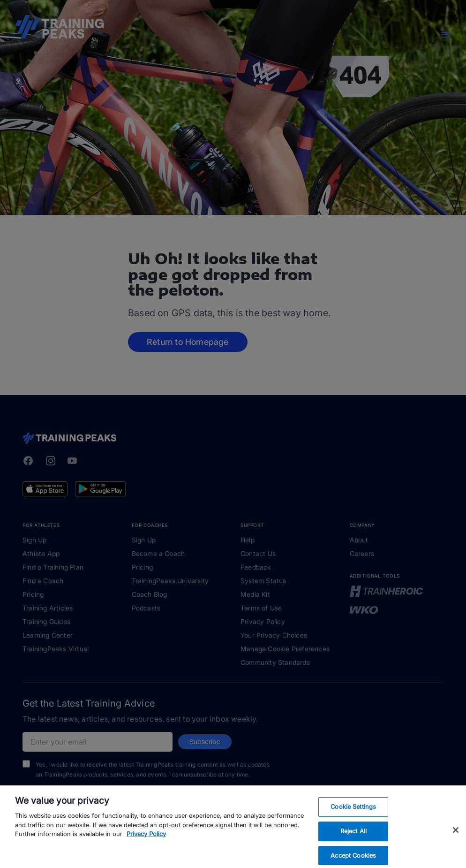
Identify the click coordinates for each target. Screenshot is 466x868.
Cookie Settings (353, 817)
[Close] (456, 841)
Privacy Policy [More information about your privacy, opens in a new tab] (146, 845)
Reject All (353, 841)
